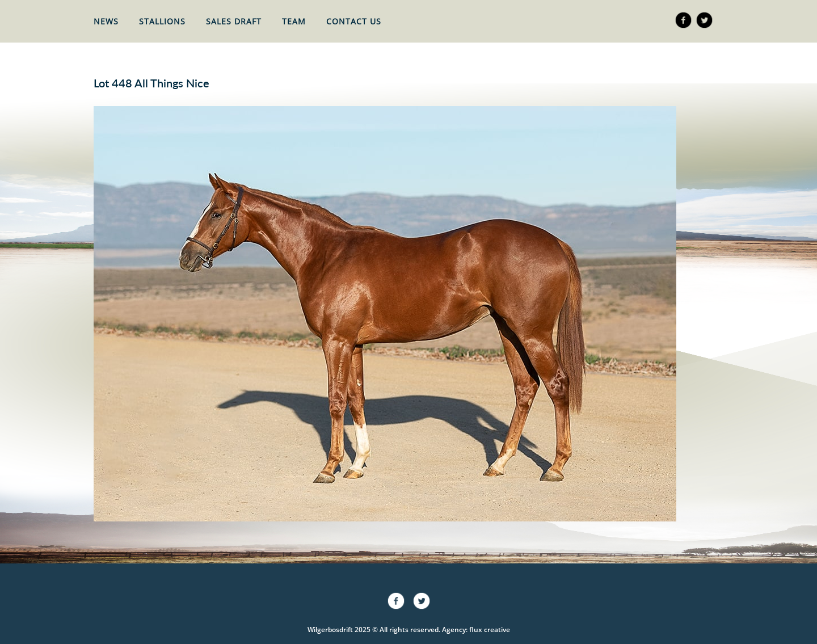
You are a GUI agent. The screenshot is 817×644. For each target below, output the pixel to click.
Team (294, 21)
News (106, 21)
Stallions (162, 21)
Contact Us (354, 21)
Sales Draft (234, 21)
